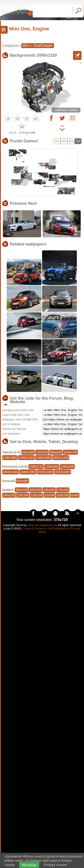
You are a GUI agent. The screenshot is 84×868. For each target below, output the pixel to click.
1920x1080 (45, 472)
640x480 (28, 452)
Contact (38, 528)
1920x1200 (63, 472)
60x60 (75, 495)
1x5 (57, 141)
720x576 (42, 452)
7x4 (78, 141)
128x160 (23, 495)
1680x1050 (28, 472)
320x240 (35, 490)
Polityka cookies (55, 865)
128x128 (37, 495)
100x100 (62, 495)
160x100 (9, 495)
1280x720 (36, 467)
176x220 (63, 490)
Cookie (26, 528)
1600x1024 (11, 472)
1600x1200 (61, 458)
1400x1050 (44, 458)
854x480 (22, 481)
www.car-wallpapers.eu (42, 525)
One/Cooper (43, 46)
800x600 (56, 452)
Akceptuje (29, 865)
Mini (26, 46)
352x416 (22, 490)
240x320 (49, 490)
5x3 (71, 141)
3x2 (64, 141)
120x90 (50, 495)
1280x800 (52, 467)
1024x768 (70, 452)
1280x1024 (26, 458)
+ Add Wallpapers (57, 528)
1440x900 (67, 467)
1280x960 (10, 458)
